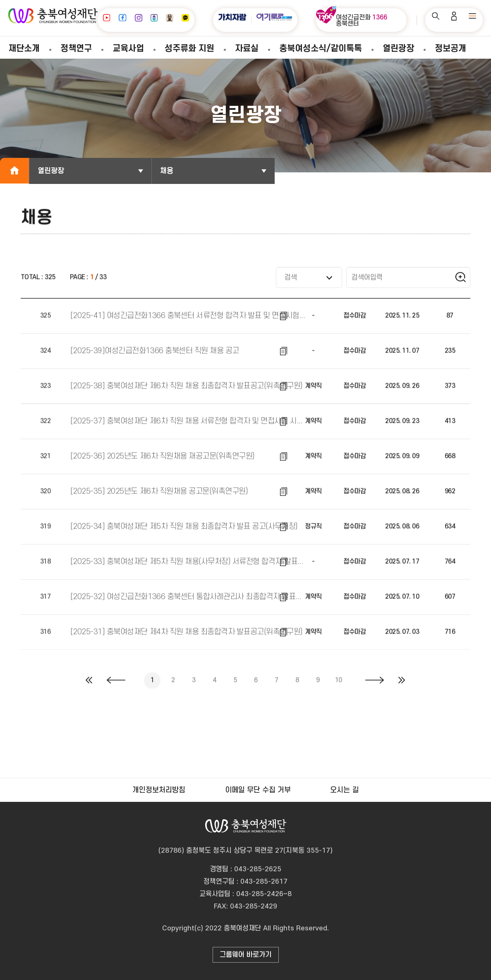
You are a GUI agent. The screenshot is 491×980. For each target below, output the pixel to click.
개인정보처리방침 (159, 790)
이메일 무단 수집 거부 (258, 790)
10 (339, 688)
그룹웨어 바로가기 (246, 955)
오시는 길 (344, 790)
